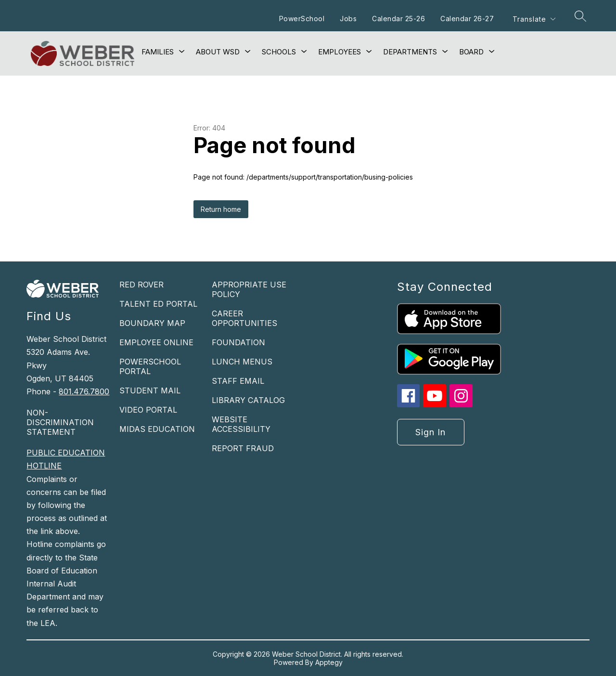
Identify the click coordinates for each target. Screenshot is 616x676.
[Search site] (580, 16)
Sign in (430, 432)
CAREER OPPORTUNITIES (244, 318)
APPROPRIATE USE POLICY (249, 289)
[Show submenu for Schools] (279, 52)
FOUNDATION (238, 342)
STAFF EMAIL (238, 381)
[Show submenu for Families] (158, 52)
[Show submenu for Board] (471, 52)
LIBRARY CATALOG (248, 400)
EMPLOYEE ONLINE (156, 342)
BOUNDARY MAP (152, 323)
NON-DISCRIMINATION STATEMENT (60, 422)
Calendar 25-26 (398, 19)
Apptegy (329, 662)
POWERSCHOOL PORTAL (150, 366)
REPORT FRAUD (243, 448)
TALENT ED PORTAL (158, 304)
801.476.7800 (84, 391)
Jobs (348, 19)
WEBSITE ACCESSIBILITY (241, 424)
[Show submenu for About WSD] (218, 52)
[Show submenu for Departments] (410, 52)
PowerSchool (302, 19)
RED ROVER (141, 285)
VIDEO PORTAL (148, 410)
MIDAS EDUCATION (157, 429)
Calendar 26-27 (467, 19)
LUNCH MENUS (242, 362)
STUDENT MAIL (150, 390)
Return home (221, 209)
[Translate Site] (534, 19)
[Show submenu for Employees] (340, 52)
